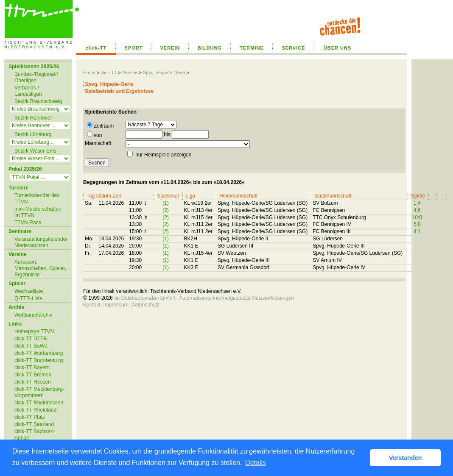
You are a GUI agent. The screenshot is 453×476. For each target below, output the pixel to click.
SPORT (134, 48)
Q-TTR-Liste (28, 298)
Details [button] (256, 463)
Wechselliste (29, 291)
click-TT (96, 48)
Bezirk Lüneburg (33, 134)
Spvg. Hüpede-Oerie (164, 72)
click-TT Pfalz (30, 417)
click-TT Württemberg (39, 353)
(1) (166, 203)
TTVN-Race (28, 223)
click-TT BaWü (31, 346)
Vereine (130, 72)
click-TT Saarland (34, 424)
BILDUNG (210, 48)
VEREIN (170, 48)
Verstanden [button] (405, 458)
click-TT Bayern (32, 367)
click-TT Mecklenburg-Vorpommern (39, 392)
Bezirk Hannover (33, 118)
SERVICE (293, 48)
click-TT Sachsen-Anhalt (35, 435)
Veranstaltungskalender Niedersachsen (41, 242)
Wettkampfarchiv (33, 315)
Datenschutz (145, 305)
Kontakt (92, 305)
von (94, 135)
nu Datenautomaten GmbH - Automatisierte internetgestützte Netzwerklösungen (204, 298)
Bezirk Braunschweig (38, 101)
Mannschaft (98, 143)
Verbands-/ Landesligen (28, 91)
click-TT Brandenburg (39, 360)
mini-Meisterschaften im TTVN (38, 212)
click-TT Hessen (33, 382)
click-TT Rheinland (35, 410)
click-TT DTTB (31, 339)
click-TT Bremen (33, 375)
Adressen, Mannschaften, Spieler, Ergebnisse (40, 268)
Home (89, 72)
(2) (166, 210)
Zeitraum (100, 125)
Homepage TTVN (34, 331)
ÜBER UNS (337, 48)
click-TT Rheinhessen (39, 403)
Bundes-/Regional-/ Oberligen (36, 77)
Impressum (116, 305)
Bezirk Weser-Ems (35, 151)
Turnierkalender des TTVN (37, 199)
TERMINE (252, 48)
